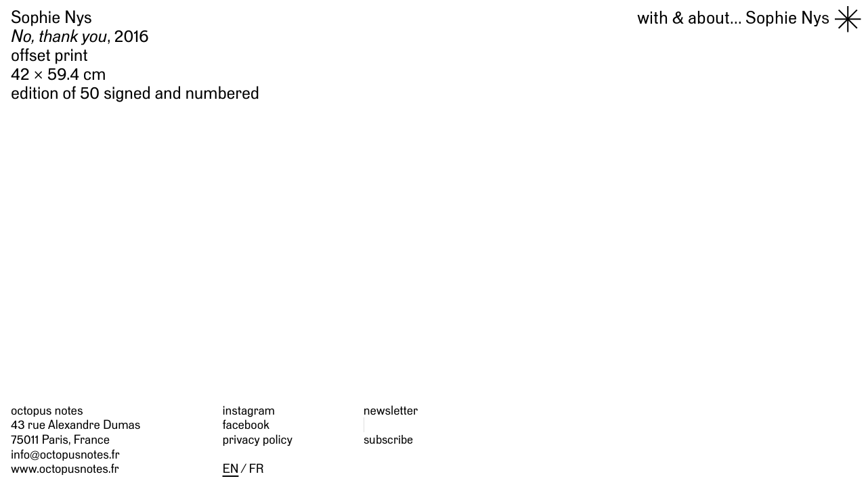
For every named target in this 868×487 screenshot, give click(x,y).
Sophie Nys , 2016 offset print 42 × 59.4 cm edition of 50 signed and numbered (135, 56)
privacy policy (258, 439)
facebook (246, 424)
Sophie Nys (733, 18)
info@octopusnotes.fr (65, 454)
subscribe (388, 440)
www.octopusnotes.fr (65, 468)
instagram (249, 410)
